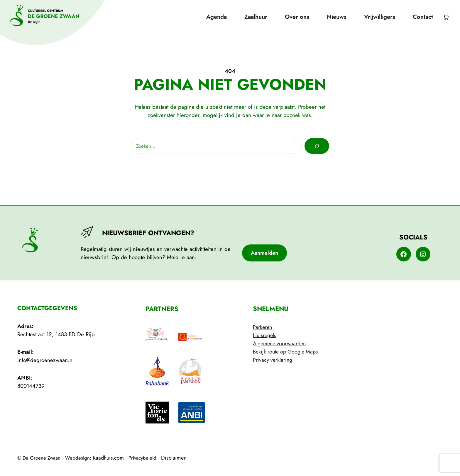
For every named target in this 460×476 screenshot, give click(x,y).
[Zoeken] (317, 146)
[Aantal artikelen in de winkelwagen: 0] (446, 17)
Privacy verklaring (273, 360)
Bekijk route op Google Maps (285, 352)
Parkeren (262, 327)
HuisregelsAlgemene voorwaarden (279, 339)
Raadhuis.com (108, 458)
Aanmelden (264, 253)
